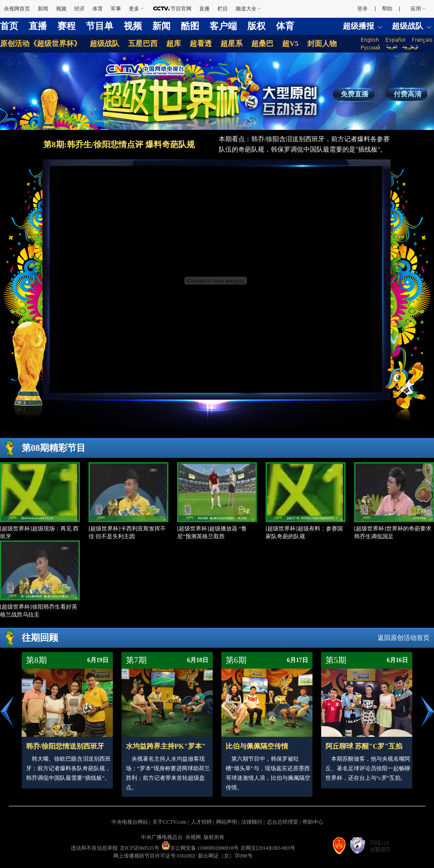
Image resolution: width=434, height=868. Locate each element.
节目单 (100, 26)
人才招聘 (201, 822)
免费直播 (355, 94)
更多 (134, 9)
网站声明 (227, 822)
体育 (98, 9)
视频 (61, 9)
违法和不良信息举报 (94, 848)
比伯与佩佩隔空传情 (257, 746)
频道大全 (246, 9)
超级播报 (358, 26)
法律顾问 (252, 822)
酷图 (190, 26)
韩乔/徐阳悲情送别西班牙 (65, 746)
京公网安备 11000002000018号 (200, 848)
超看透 (201, 44)
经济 (79, 9)
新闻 (43, 9)
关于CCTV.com (169, 822)
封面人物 (322, 44)
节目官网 (181, 9)
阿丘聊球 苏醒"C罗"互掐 (364, 746)
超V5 (290, 44)
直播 (204, 9)
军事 (116, 9)
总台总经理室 (283, 822)
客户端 (223, 26)
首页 (9, 26)
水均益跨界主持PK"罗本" (166, 746)
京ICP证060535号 (140, 848)
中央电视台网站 (130, 822)
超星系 (232, 44)
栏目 (223, 9)
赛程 (66, 26)
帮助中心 (313, 822)
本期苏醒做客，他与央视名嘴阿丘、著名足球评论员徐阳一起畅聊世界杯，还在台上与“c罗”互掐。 (368, 768)
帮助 (387, 9)
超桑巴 (262, 44)
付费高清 (408, 94)
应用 (416, 9)
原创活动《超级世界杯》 (41, 44)
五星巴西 (143, 44)
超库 (174, 44)
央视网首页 (17, 9)
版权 (256, 26)
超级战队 (408, 26)
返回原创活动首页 (404, 638)
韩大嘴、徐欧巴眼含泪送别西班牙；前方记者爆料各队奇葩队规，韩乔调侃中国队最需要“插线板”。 (68, 768)
